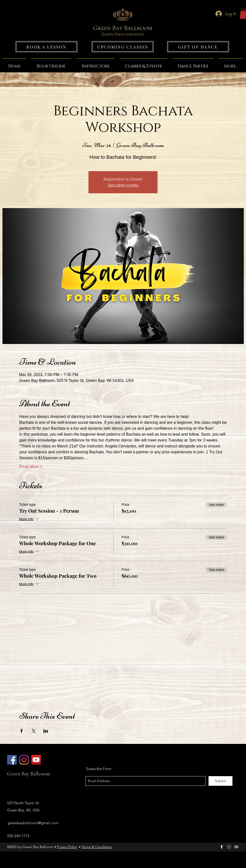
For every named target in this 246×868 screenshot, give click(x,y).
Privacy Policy (67, 847)
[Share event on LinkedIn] (46, 731)
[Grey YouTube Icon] (236, 847)
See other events (123, 185)
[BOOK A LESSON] (46, 47)
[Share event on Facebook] (22, 731)
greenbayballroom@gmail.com (33, 823)
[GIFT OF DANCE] (198, 47)
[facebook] (222, 847)
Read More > (31, 467)
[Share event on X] (34, 731)
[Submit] (220, 781)
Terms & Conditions (97, 847)
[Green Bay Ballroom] (12, 760)
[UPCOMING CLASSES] (123, 47)
